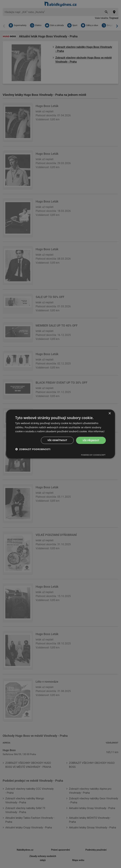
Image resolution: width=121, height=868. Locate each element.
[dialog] (60, 434)
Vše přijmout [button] (91, 440)
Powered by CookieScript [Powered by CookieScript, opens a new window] (93, 455)
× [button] (110, 413)
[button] (33, 449)
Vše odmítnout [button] (57, 440)
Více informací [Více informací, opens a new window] (96, 431)
